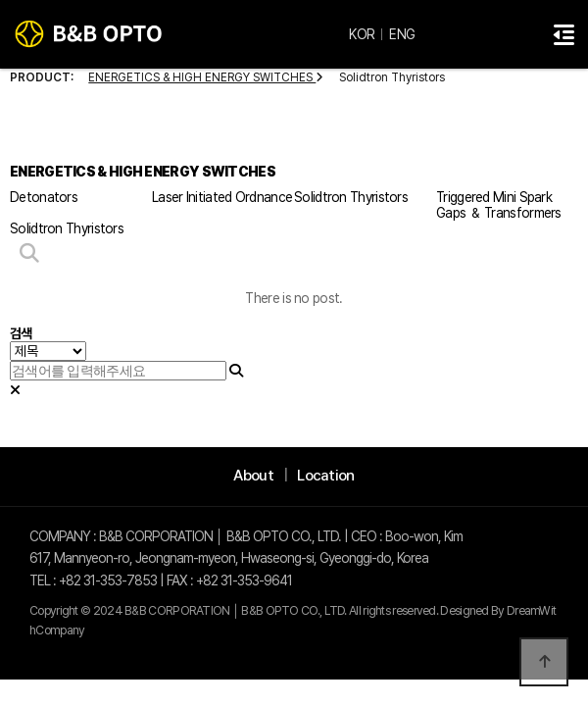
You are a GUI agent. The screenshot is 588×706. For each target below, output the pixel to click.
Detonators (44, 197)
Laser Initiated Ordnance (222, 197)
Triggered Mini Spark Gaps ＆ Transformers (499, 205)
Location (325, 475)
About (253, 475)
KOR (362, 34)
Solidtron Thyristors (351, 197)
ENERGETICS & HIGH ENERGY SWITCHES (206, 77)
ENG (402, 34)
